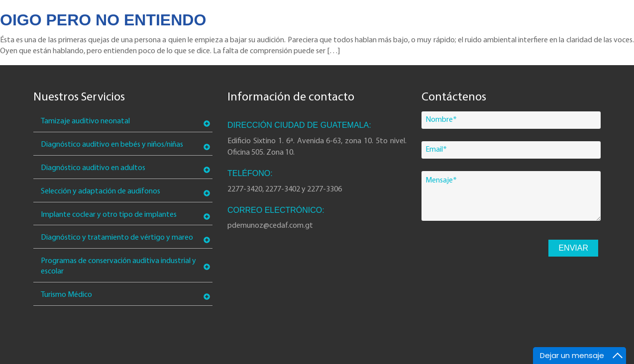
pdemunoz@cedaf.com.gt (270, 226)
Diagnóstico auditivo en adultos (93, 168)
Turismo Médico (66, 295)
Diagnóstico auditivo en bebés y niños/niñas (112, 145)
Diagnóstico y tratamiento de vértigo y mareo (117, 238)
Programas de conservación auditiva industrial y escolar (118, 266)
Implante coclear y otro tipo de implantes (109, 215)
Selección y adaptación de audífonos (101, 191)
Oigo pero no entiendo (103, 20)
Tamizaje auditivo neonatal (85, 121)
